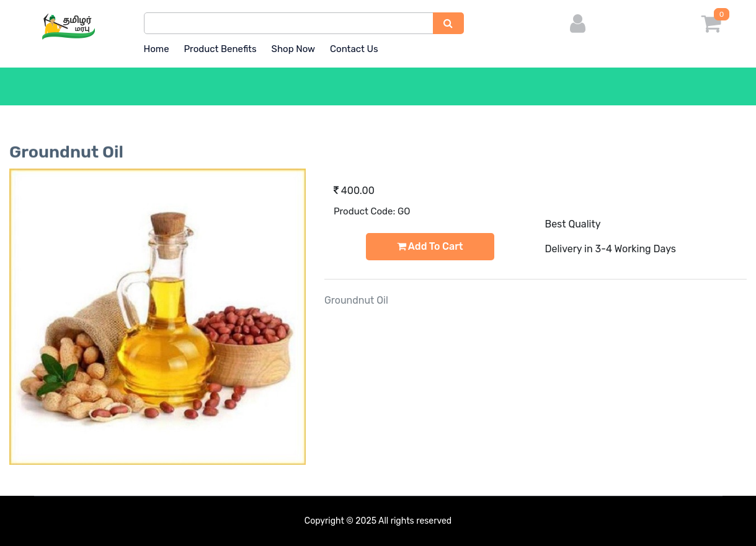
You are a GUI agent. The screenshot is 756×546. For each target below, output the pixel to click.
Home (157, 49)
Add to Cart (430, 246)
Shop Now (294, 49)
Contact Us (354, 49)
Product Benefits (220, 49)
